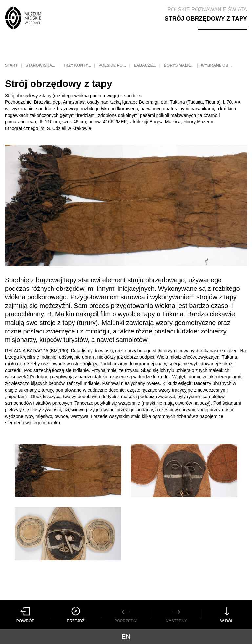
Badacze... (145, 65)
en (126, 637)
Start (11, 65)
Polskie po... (112, 65)
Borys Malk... (178, 65)
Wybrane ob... (216, 65)
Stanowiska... (40, 65)
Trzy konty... (77, 65)
